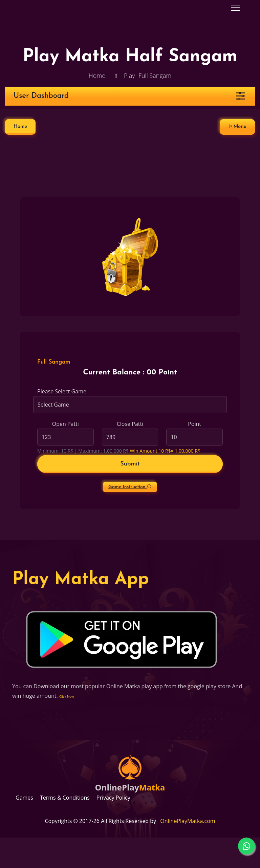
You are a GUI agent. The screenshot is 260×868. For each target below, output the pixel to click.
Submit (130, 464)
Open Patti (66, 424)
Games (24, 798)
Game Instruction (130, 487)
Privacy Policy (113, 798)
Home (97, 75)
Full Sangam (54, 362)
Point (194, 424)
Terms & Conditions (65, 798)
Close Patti (130, 424)
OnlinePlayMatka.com (188, 821)
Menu (237, 126)
